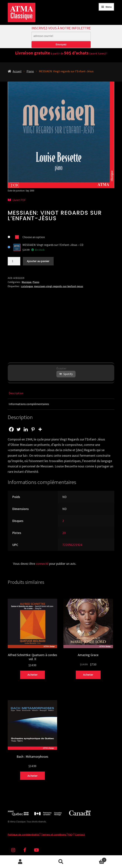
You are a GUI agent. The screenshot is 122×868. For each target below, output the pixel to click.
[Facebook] (11, 429)
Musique (27, 282)
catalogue (27, 286)
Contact (80, 835)
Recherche (61, 862)
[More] (40, 429)
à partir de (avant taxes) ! (61, 53)
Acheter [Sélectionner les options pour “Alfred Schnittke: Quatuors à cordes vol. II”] (33, 675)
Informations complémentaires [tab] (29, 404)
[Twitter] (19, 429)
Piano (30, 71)
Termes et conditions (54, 835)
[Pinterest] (33, 429)
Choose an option (34, 237)
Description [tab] (16, 393)
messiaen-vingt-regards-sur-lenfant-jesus (59, 286)
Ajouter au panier (38, 261)
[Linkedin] (26, 429)
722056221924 (72, 545)
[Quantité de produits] (14, 261)
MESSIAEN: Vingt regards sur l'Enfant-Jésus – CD (53, 245)
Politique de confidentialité (24, 835)
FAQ (70, 835)
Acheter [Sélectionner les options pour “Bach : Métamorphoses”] (33, 776)
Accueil (17, 71)
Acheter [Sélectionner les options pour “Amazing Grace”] (88, 675)
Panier (94, 859)
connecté (42, 564)
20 (64, 533)
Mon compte (20, 862)
